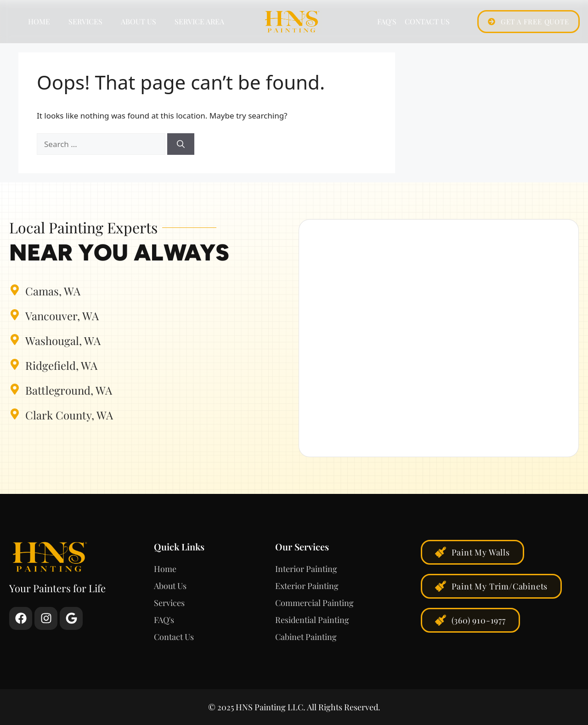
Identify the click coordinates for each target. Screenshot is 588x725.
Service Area (199, 21)
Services (85, 21)
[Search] (181, 144)
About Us (139, 21)
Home (39, 21)
